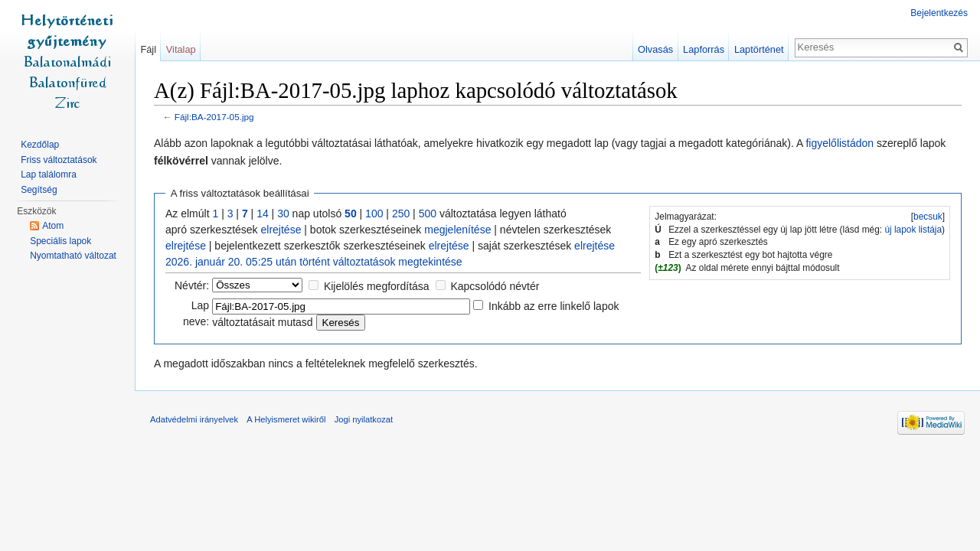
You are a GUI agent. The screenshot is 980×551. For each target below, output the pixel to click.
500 (428, 214)
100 (374, 214)
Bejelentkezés (939, 13)
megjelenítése (457, 230)
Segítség (39, 190)
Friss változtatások (59, 160)
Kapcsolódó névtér (495, 286)
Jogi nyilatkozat (364, 419)
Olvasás (655, 49)
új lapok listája (913, 230)
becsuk (928, 217)
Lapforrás (704, 49)
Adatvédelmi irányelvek (194, 419)
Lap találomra (49, 174)
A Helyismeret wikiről (286, 419)
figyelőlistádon (840, 143)
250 (401, 214)
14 (263, 214)
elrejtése (281, 230)
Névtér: (192, 285)
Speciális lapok (60, 241)
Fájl (148, 49)
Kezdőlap (40, 145)
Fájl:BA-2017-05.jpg (214, 117)
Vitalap (181, 49)
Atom (53, 226)
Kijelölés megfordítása (377, 286)
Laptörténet (759, 49)
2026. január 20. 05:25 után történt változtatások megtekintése (314, 262)
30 (283, 214)
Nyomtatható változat (73, 256)
